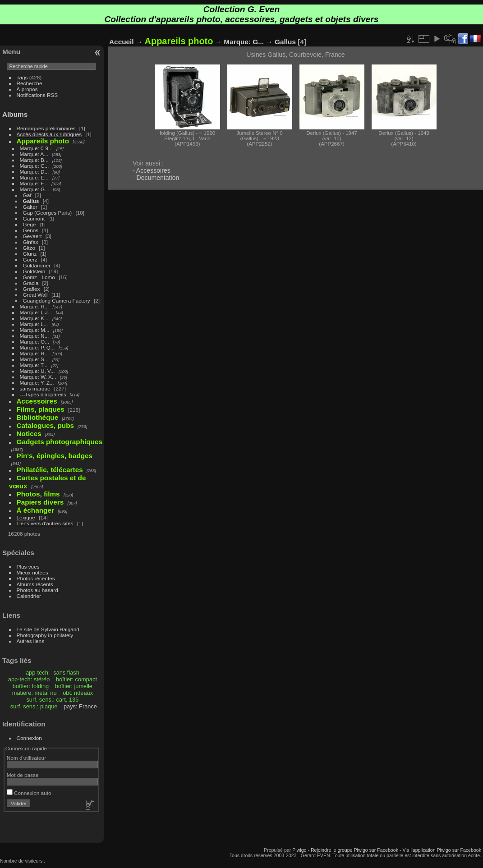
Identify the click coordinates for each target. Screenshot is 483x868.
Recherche (30, 83)
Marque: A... (34, 154)
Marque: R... (34, 353)
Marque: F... (34, 183)
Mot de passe (23, 775)
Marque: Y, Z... (37, 383)
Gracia (31, 283)
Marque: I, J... (36, 312)
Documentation (158, 178)
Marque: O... (34, 342)
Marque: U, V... (37, 371)
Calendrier (29, 596)
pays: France (80, 706)
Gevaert (32, 236)
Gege (30, 224)
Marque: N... (34, 336)
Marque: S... (34, 359)
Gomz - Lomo (39, 277)
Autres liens (30, 641)
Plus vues (28, 567)
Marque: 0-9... (36, 148)
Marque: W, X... (38, 377)
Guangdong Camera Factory (57, 301)
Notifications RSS (37, 95)
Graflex (32, 289)
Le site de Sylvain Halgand (48, 629)
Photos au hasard (37, 590)
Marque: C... (34, 166)
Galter (30, 207)
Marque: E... (34, 177)
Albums (15, 114)
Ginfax (31, 242)
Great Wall (35, 295)
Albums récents (35, 584)
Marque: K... (34, 318)
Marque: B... (34, 160)
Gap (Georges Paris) (48, 213)
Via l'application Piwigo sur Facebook (442, 850)
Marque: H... (34, 306)
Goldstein (34, 271)
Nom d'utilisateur (26, 758)
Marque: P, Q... (37, 347)
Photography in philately (45, 635)
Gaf (27, 195)
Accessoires (153, 170)
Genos (31, 230)
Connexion (29, 738)
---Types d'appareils (43, 394)
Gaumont (34, 218)
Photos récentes (36, 578)
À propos (27, 89)
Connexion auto (29, 793)
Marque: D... (34, 172)
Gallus (31, 201)
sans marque (35, 388)
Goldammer (37, 265)
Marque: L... (34, 324)
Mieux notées (32, 572)
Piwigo (299, 850)
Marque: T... (34, 365)
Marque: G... (34, 189)
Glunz (30, 254)
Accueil (122, 42)
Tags (22, 77)
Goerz (30, 259)
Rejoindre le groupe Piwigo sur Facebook (354, 850)
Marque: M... (35, 330)
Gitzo (29, 248)
